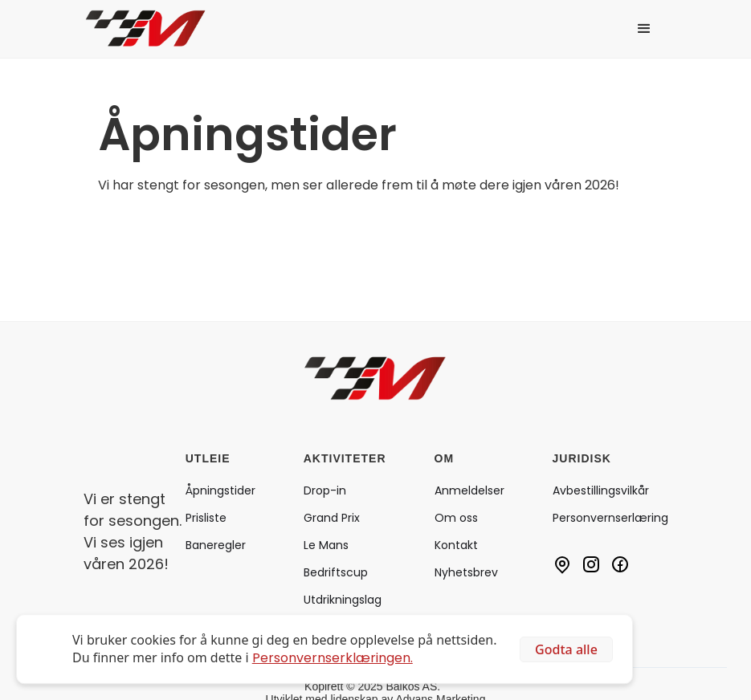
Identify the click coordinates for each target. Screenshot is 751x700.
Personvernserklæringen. (333, 658)
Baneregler (216, 545)
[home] (157, 29)
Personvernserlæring (610, 518)
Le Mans (326, 545)
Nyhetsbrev (466, 572)
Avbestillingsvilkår (601, 490)
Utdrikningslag (343, 600)
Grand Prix (332, 518)
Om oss (456, 518)
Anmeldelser (469, 490)
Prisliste (206, 518)
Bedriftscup (336, 572)
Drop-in (325, 490)
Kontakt (456, 545)
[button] (644, 29)
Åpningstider (220, 490)
